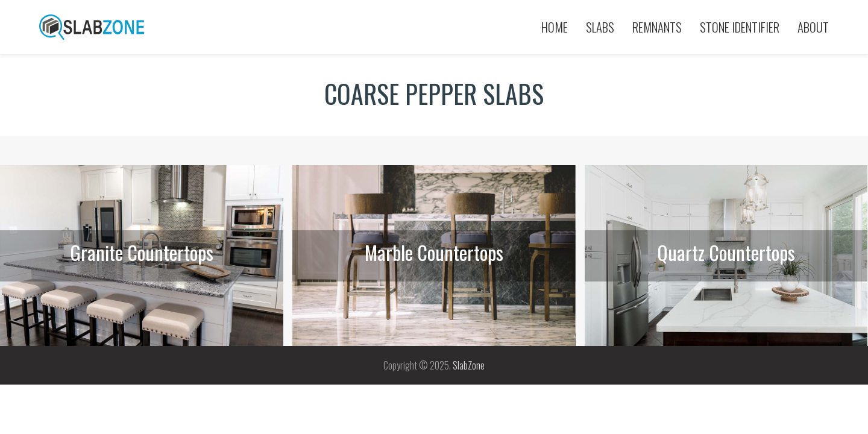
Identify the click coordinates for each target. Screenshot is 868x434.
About (813, 27)
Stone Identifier (740, 27)
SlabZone (469, 365)
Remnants (657, 27)
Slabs (600, 27)
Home (555, 27)
